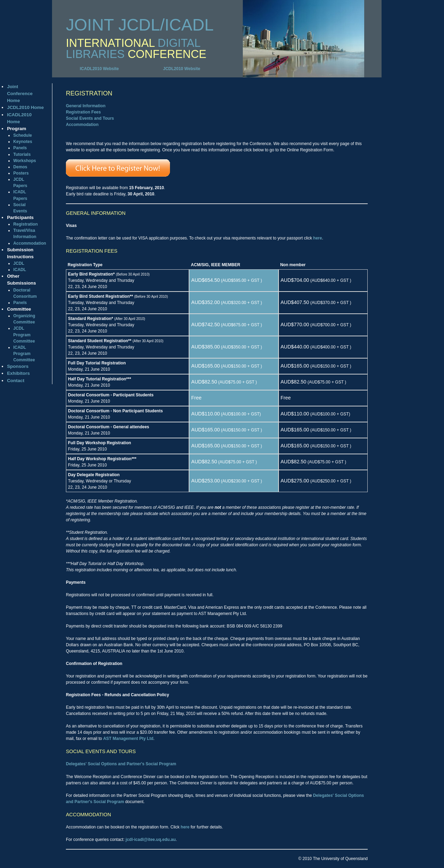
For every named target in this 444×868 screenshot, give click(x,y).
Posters (21, 173)
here (318, 238)
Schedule (23, 135)
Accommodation (30, 243)
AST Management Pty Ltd (128, 739)
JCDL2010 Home (25, 107)
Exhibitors (18, 373)
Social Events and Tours (90, 118)
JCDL (19, 263)
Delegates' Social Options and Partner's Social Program (121, 764)
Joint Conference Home (20, 94)
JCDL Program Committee (24, 335)
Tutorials (22, 154)
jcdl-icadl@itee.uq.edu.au (151, 840)
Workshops (25, 161)
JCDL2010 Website (182, 69)
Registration (25, 224)
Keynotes (23, 142)
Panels (20, 148)
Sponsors (18, 366)
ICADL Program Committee (24, 354)
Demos (20, 167)
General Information (86, 106)
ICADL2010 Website (99, 69)
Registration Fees (83, 112)
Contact (16, 381)
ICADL (20, 270)
